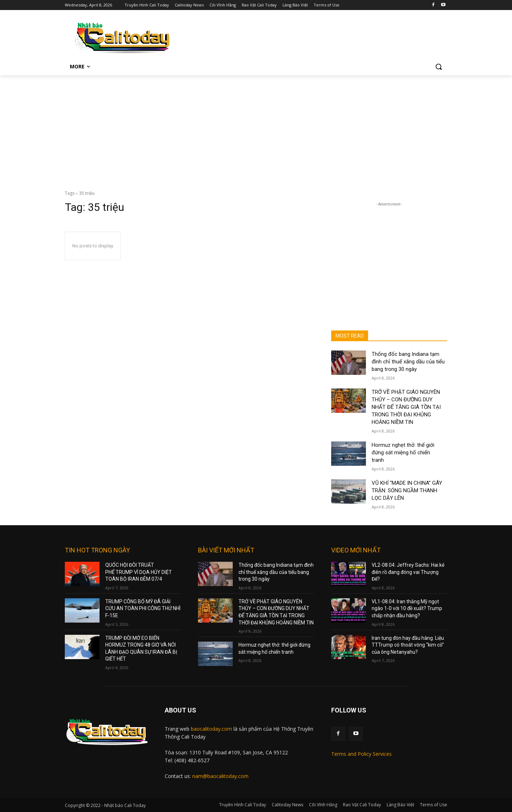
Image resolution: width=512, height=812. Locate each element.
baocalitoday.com (211, 729)
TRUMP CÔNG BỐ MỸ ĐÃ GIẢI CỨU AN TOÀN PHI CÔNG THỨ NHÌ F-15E (143, 608)
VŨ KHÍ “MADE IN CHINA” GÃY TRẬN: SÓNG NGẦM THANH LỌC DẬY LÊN (407, 490)
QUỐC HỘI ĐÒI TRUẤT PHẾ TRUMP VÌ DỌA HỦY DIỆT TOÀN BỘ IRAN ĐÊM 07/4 (139, 572)
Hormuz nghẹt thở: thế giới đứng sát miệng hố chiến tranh (403, 453)
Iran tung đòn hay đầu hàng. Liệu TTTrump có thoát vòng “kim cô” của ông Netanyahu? (408, 645)
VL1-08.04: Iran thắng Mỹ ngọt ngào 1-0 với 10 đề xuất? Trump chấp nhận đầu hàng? (407, 608)
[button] (439, 67)
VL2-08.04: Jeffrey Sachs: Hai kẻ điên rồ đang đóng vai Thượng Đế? (408, 572)
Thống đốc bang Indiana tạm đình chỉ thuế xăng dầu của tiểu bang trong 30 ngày (408, 362)
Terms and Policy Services (361, 754)
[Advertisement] (256, 129)
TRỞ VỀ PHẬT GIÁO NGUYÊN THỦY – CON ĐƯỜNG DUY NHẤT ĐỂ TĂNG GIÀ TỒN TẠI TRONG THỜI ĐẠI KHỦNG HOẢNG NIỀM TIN (406, 407)
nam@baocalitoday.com (220, 776)
